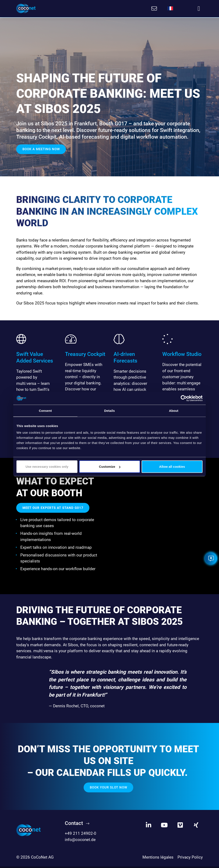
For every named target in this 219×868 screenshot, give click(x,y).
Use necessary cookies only (47, 467)
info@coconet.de (80, 841)
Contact (74, 825)
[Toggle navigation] (199, 9)
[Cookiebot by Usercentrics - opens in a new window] (184, 398)
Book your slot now (109, 789)
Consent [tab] (45, 410)
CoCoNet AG (42, 859)
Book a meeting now (41, 149)
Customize (110, 467)
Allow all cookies (172, 467)
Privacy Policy (190, 859)
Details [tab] (109, 410)
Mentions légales (158, 859)
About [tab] (174, 410)
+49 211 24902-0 (81, 835)
